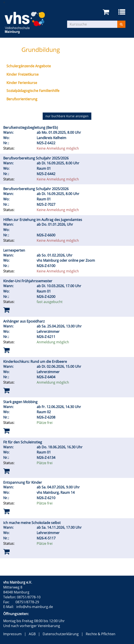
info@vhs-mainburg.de (35, 607)
